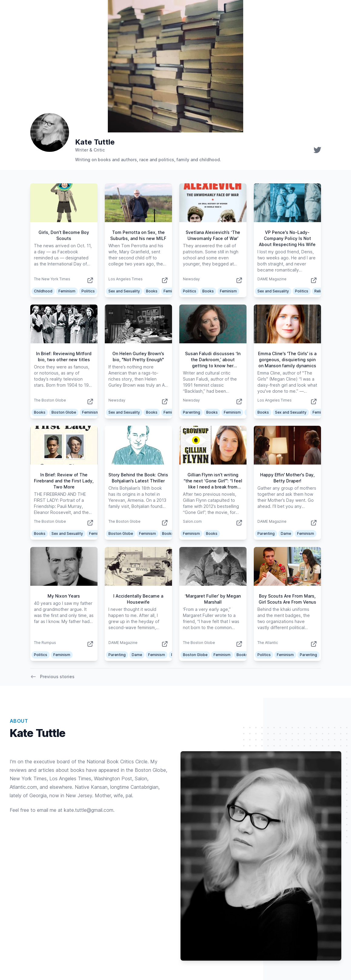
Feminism (67, 291)
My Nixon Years (64, 596)
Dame (286, 533)
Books (152, 291)
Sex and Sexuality (124, 291)
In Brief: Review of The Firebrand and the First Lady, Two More (64, 481)
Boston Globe (64, 412)
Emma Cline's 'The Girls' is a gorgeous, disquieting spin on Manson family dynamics (287, 360)
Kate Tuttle (95, 142)
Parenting (192, 412)
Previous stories (52, 677)
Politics (88, 291)
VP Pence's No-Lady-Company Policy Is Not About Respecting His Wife (287, 238)
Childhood (43, 291)
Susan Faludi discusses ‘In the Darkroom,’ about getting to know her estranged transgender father (213, 366)
